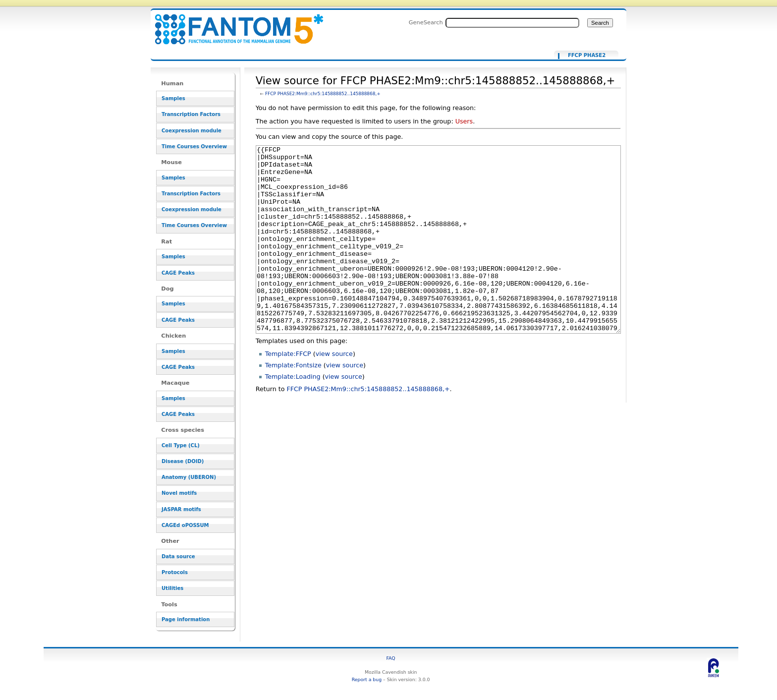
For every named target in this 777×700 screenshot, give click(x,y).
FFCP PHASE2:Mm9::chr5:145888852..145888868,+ (323, 94)
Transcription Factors (191, 114)
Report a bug (367, 679)
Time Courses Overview (194, 146)
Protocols (175, 572)
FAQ (391, 658)
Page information (186, 619)
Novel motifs (179, 493)
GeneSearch (426, 22)
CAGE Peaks (178, 273)
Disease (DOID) (183, 461)
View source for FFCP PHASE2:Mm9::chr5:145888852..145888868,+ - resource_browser (233, 24)
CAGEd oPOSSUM (185, 525)
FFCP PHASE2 (587, 56)
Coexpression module (192, 131)
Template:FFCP (288, 391)
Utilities (172, 588)
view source (334, 391)
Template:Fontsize (293, 402)
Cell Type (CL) (181, 445)
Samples (173, 98)
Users (464, 121)
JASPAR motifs (181, 509)
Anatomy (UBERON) (189, 477)
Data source (178, 556)
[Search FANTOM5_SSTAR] (512, 23)
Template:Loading (293, 414)
